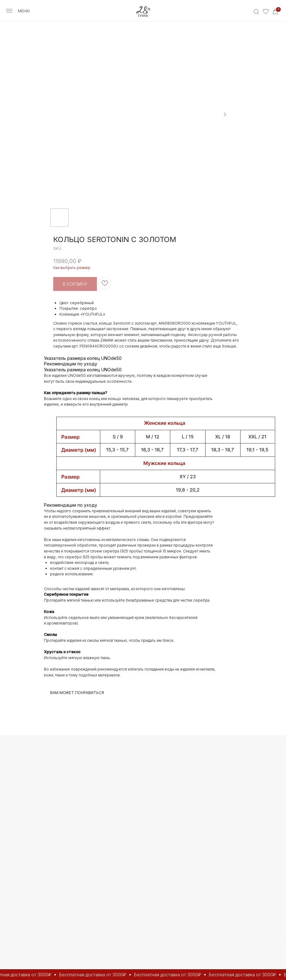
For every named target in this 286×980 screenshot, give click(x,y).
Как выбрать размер (72, 268)
